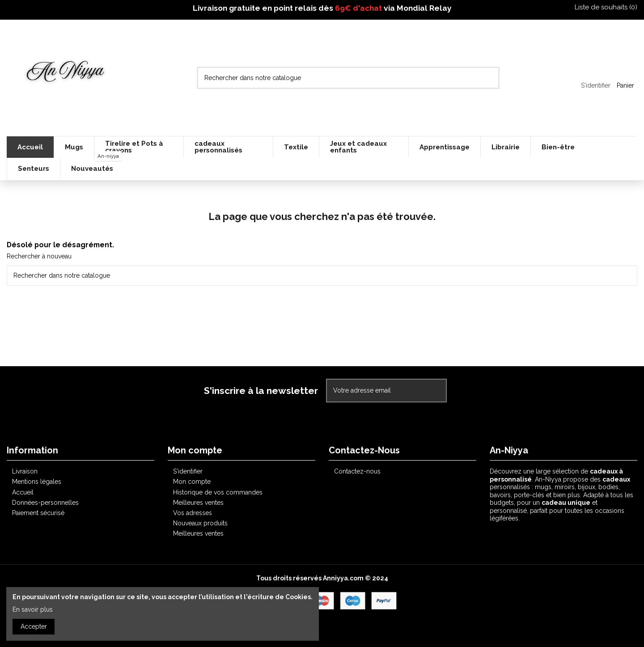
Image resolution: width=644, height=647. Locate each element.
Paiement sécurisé (38, 513)
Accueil (23, 492)
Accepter (34, 626)
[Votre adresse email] (377, 391)
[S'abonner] (436, 391)
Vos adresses (193, 513)
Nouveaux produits (200, 523)
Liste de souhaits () (602, 7)
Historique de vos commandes (218, 492)
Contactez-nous (357, 471)
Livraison (25, 471)
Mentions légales (37, 482)
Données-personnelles (45, 503)
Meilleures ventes (198, 503)
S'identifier (188, 471)
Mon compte (192, 482)
